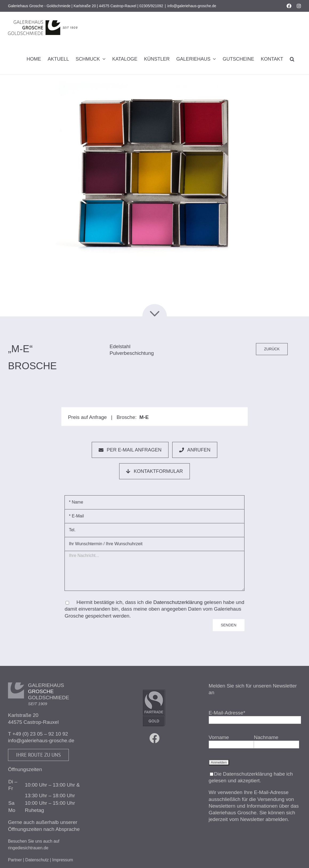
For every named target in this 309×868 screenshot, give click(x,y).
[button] (292, 59)
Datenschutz (37, 860)
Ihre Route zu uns (38, 755)
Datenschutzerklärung (178, 602)
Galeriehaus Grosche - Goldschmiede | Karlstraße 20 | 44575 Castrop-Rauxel (72, 6)
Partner (15, 860)
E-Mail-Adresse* (227, 713)
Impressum (63, 860)
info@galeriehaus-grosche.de (192, 6)
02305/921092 (151, 6)
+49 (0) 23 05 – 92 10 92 (40, 734)
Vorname (219, 737)
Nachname (266, 737)
